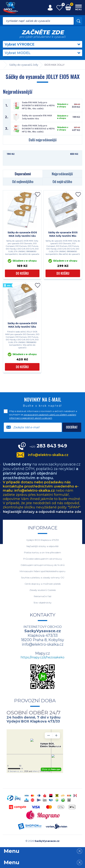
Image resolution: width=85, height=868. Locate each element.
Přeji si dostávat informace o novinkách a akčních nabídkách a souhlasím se (43, 415)
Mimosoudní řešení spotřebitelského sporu (42, 571)
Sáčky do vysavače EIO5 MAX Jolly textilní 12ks (22, 325)
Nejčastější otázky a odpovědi (42, 546)
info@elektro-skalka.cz (48, 455)
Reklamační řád (42, 596)
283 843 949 (48, 446)
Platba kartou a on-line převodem (42, 552)
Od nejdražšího (62, 182)
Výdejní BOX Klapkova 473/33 (42, 540)
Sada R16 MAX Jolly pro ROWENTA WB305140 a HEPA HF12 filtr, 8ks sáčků (38, 129)
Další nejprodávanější (43, 140)
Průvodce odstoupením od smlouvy (43, 559)
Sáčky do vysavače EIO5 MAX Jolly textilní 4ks (22, 234)
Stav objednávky (42, 603)
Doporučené (23, 174)
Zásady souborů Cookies (43, 590)
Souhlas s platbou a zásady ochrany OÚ (43, 577)
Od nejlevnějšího (23, 182)
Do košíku (22, 273)
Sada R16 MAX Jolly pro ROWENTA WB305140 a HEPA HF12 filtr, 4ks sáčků (38, 105)
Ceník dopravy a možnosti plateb (43, 584)
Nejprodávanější (62, 174)
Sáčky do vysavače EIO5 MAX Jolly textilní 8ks (63, 234)
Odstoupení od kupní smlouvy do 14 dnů (43, 565)
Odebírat (72, 427)
